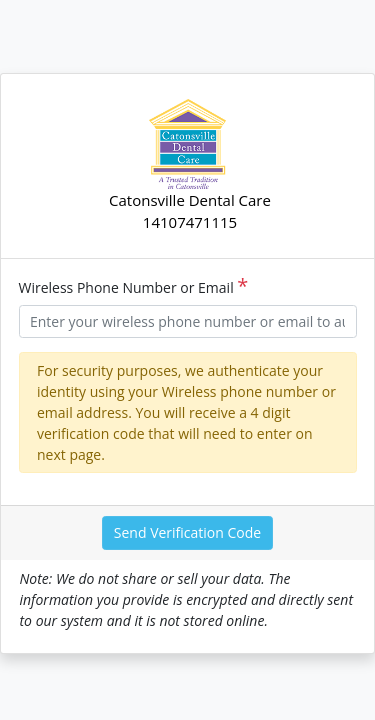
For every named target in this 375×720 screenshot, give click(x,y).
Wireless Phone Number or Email (134, 287)
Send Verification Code (187, 532)
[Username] (188, 322)
